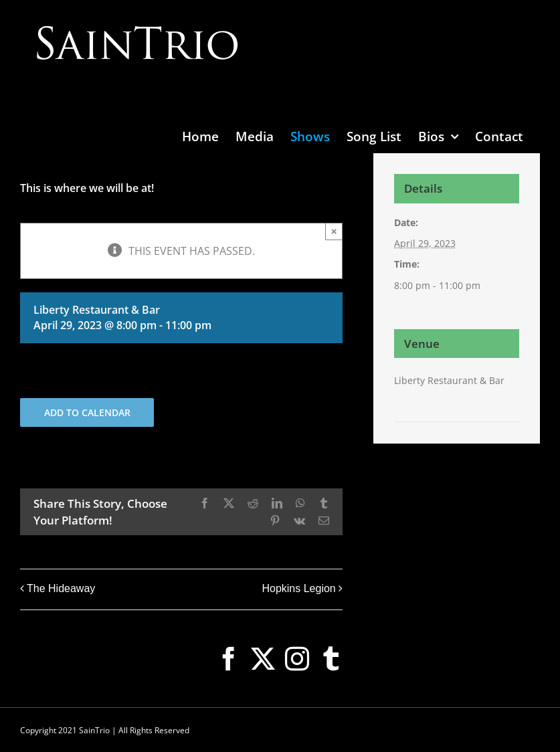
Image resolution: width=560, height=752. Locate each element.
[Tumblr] (331, 659)
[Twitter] (263, 659)
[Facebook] (229, 659)
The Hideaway (61, 588)
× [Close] (334, 231)
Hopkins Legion (298, 588)
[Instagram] (297, 659)
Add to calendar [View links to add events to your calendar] (87, 412)
